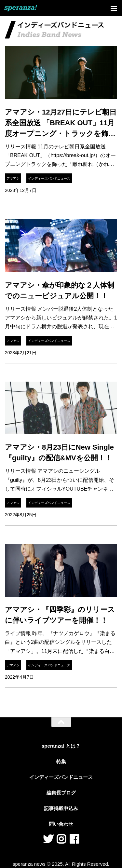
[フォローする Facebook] (74, 839)
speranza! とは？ (61, 746)
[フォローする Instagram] (61, 839)
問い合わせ (61, 824)
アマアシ (13, 178)
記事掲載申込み (61, 808)
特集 (61, 761)
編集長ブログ (61, 793)
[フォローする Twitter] (48, 839)
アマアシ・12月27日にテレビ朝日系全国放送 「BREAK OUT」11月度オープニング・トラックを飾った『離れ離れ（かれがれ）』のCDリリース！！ (61, 134)
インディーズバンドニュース (49, 178)
